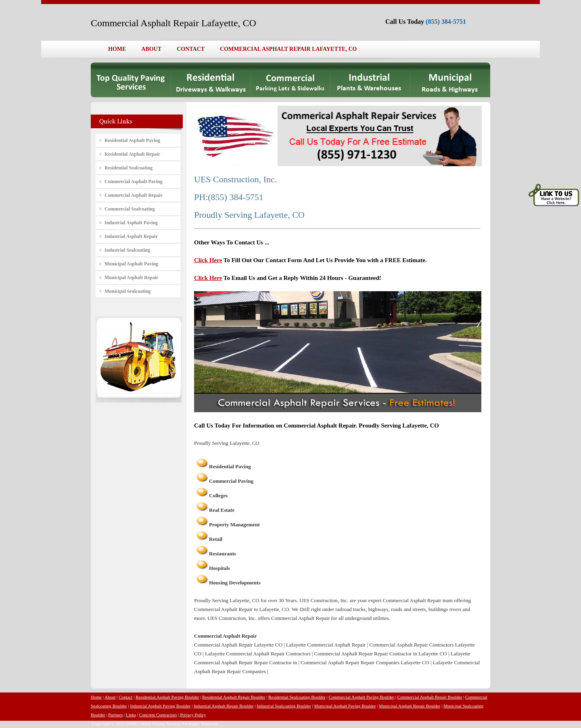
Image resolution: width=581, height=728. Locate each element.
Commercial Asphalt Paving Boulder (361, 697)
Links (131, 715)
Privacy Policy (193, 715)
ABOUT (151, 49)
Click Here (208, 260)
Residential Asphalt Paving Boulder (167, 697)
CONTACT (191, 49)
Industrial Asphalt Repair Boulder (224, 706)
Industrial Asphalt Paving (131, 223)
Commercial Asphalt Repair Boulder (429, 697)
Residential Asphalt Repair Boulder (234, 697)
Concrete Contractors (158, 715)
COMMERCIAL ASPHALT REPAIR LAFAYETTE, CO (288, 49)
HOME (117, 49)
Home (96, 697)
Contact (125, 697)
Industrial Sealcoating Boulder (284, 706)
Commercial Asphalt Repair (134, 195)
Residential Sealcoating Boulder (297, 697)
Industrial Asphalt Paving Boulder (160, 706)
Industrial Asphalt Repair (131, 236)
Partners (115, 715)
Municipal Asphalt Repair (131, 277)
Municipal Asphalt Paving (131, 264)
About (110, 697)
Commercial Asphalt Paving (134, 181)
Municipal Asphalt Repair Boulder (410, 706)
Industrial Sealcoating (127, 250)
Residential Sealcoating (129, 168)
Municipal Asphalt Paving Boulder (345, 706)
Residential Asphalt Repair (132, 154)
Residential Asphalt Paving (132, 140)
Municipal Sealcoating (127, 291)
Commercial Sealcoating (130, 209)
